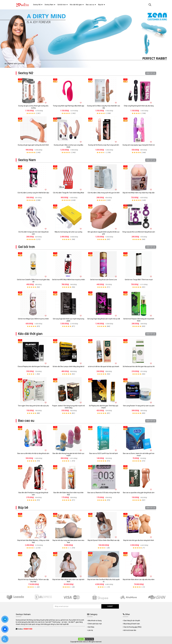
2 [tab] (87, 65)
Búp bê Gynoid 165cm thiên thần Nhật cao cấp (104, 540)
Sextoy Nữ (26, 73)
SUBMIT (110, 606)
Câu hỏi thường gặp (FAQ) (133, 627)
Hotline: (25, 629)
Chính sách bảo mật (95, 624)
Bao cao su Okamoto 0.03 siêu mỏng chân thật (104, 493)
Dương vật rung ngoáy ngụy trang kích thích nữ (139, 145)
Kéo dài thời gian (30, 334)
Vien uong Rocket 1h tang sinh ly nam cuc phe (139, 406)
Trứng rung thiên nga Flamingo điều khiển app (69, 106)
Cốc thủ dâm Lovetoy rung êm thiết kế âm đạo (33, 193)
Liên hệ (90, 630)
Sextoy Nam (27, 160)
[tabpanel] (86, 39)
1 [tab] (85, 65)
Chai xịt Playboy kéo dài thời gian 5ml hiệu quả (33, 366)
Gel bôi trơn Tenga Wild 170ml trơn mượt (139, 280)
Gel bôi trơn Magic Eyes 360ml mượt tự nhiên (33, 319)
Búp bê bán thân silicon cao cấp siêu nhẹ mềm (139, 579)
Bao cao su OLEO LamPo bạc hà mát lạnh (104, 453)
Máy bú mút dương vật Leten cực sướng (68, 232)
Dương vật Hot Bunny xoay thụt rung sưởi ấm (104, 145)
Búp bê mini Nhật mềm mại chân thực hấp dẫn (139, 193)
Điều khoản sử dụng (95, 621)
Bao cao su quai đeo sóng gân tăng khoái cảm (139, 493)
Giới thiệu (91, 627)
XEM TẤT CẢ (151, 73)
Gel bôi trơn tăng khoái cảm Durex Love (104, 280)
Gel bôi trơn (26, 247)
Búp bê (23, 508)
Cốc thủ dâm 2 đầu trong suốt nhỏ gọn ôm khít (104, 193)
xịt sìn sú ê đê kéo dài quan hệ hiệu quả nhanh (104, 366)
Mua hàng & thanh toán (132, 624)
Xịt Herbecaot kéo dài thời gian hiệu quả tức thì (139, 366)
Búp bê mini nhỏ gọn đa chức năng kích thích (139, 540)
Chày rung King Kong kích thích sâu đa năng (139, 106)
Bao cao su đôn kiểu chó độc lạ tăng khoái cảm (33, 453)
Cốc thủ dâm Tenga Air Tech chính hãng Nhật (69, 193)
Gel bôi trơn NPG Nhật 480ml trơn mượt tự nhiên (69, 280)
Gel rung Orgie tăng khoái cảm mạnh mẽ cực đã (104, 319)
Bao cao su (26, 421)
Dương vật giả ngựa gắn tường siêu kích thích (33, 145)
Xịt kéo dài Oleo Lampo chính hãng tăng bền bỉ (68, 366)
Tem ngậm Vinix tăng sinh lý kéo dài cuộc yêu (33, 406)
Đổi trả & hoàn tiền (130, 630)
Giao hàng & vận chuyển (132, 621)
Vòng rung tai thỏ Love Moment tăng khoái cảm (139, 232)
